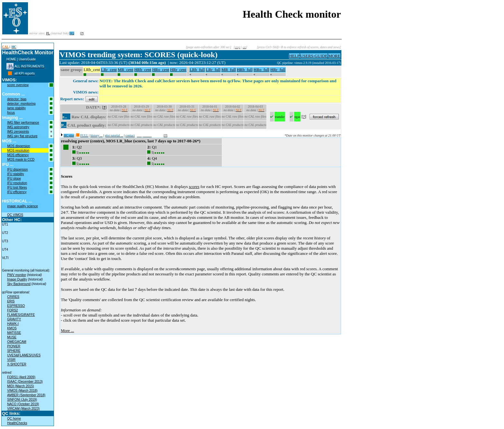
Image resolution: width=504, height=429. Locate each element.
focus (11, 113)
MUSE (12, 337)
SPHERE (14, 351)
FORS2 (12, 310)
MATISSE (14, 333)
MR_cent (125, 70)
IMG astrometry (18, 127)
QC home (14, 419)
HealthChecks (17, 423)
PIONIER (14, 346)
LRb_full (197, 70)
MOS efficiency (18, 155)
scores (194, 187)
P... (64, 125)
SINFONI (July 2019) (22, 400)
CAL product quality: (87, 125)
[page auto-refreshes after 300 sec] (208, 47)
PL (48, 33)
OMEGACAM (17, 342)
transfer (280, 117)
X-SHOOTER (17, 364)
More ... (67, 331)
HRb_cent (143, 70)
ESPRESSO (16, 306)
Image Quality (17, 279)
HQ (72, 33)
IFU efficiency (17, 192)
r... (65, 117)
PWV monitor (17, 275)
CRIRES (13, 297)
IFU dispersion (17, 170)
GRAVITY (14, 319)
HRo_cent (161, 70)
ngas (297, 117)
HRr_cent (178, 70)
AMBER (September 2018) (26, 395)
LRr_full (213, 70)
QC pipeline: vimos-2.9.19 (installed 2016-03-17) (309, 63)
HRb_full (245, 70)
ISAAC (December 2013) (25, 382)
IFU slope (14, 179)
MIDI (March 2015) (20, 386)
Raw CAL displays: (89, 117)
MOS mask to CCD (21, 160)
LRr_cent (109, 70)
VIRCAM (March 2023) (23, 409)
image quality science (22, 206)
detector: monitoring (21, 104)
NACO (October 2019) (23, 404)
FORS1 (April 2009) (21, 377)
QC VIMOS (15, 215)
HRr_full (278, 70)
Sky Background (19, 284)
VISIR (11, 360)
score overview (18, 85)
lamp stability (16, 108)
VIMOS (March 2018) (22, 391)
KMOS (12, 328)
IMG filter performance (23, 123)
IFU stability (15, 174)
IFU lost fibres (17, 188)
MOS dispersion (18, 146)
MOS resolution (18, 151)
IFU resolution (17, 183)
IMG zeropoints (18, 132)
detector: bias (17, 99)
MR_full (229, 70)
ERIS (11, 301)
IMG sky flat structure (22, 136)
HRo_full (261, 70)
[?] (165, 135)
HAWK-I (13, 324)
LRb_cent (92, 70)
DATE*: (94, 107)
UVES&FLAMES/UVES (24, 355)
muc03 (272, 63)
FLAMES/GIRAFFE (21, 315)
